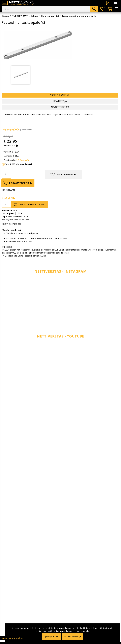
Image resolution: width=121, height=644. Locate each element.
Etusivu (5, 16)
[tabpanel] (21, 75)
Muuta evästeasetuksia (12, 638)
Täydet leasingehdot (11, 224)
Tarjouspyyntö (8, 190)
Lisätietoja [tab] (60, 101)
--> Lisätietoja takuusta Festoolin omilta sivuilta (24, 256)
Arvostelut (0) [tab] (60, 107)
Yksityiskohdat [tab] (60, 95)
